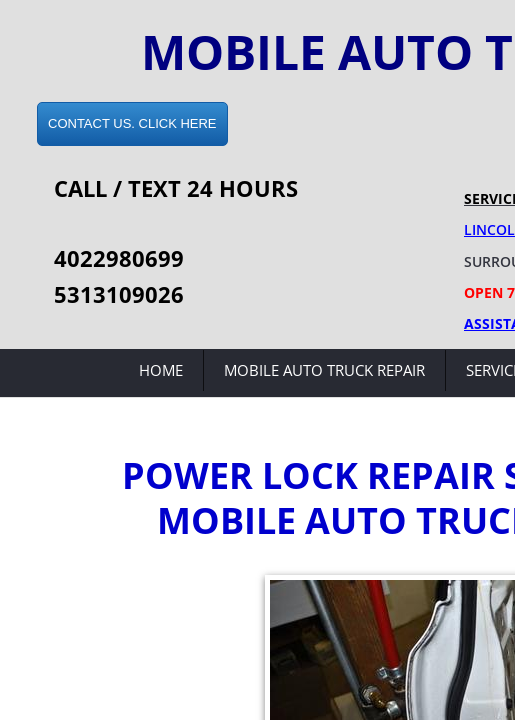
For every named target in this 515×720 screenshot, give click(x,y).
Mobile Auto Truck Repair (324, 370)
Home (161, 370)
